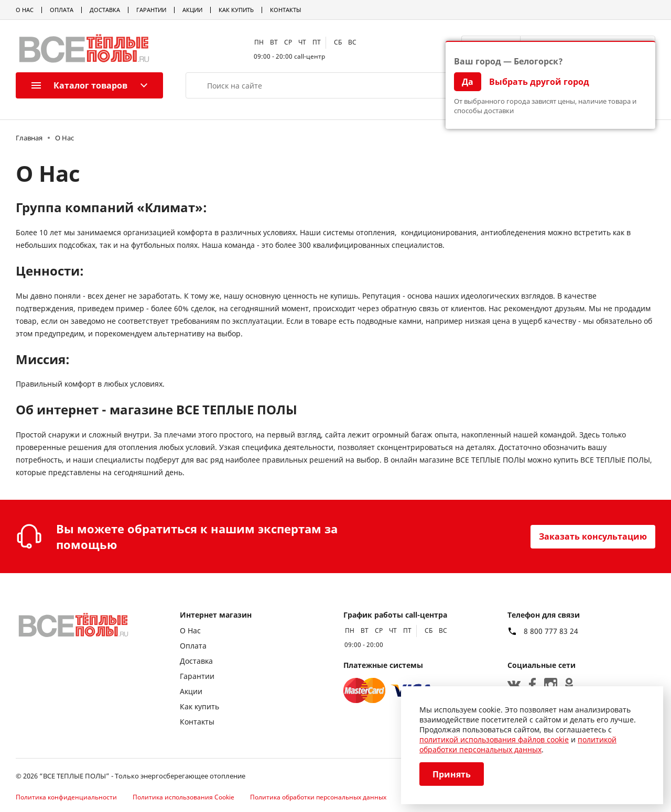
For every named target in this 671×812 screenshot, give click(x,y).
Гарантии (151, 10)
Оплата (62, 10)
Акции (192, 10)
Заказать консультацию (593, 536)
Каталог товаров (79, 85)
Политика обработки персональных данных (318, 797)
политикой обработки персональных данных (518, 744)
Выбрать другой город (539, 82)
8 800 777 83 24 (551, 631)
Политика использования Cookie (183, 797)
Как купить (236, 10)
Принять (452, 774)
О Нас (25, 10)
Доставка (105, 10)
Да (468, 82)
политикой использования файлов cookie (494, 739)
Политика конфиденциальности (66, 797)
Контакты (285, 10)
